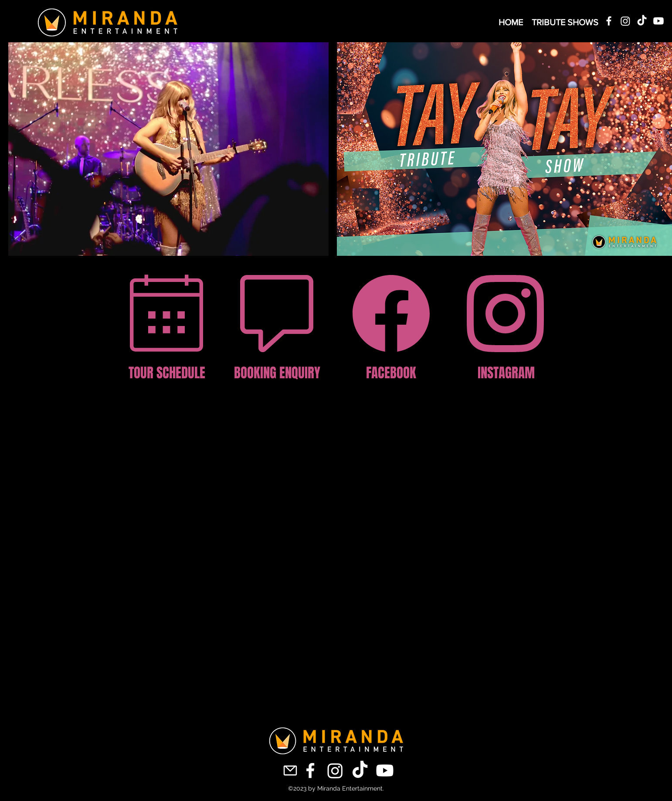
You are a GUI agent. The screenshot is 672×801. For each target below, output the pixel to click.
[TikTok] (642, 21)
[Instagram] (625, 21)
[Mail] (290, 771)
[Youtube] (658, 21)
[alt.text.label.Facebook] (609, 21)
